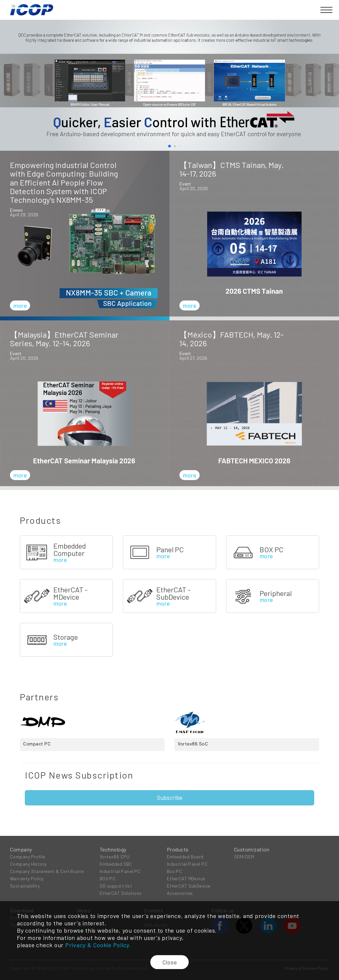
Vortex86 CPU (115, 857)
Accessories (180, 893)
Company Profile (28, 857)
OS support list (116, 886)
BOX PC (108, 878)
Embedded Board (185, 857)
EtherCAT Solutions (121, 893)
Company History (28, 864)
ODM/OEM (244, 857)
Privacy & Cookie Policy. (98, 945)
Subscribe (170, 797)
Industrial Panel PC (120, 871)
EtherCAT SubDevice (189, 886)
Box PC (175, 871)
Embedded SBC (116, 864)
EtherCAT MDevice (186, 878)
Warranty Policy (27, 878)
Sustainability (25, 886)
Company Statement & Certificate (47, 871)
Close (170, 962)
